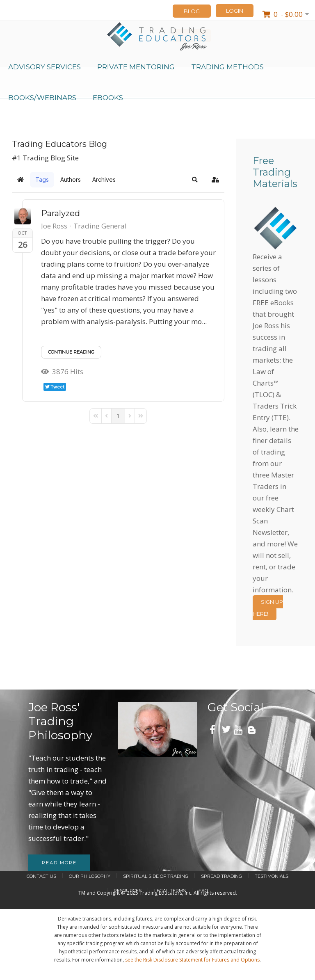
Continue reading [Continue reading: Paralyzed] (71, 352)
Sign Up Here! (268, 608)
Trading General (100, 226)
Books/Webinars (42, 98)
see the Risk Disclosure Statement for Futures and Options (192, 960)
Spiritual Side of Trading (156, 876)
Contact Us (41, 876)
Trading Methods (227, 67)
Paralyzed (60, 213)
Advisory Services (45, 67)
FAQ (203, 891)
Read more (59, 863)
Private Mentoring (136, 67)
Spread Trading (221, 876)
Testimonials (272, 876)
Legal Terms (170, 891)
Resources (128, 891)
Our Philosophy (90, 876)
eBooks (108, 98)
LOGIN (235, 11)
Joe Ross (54, 226)
